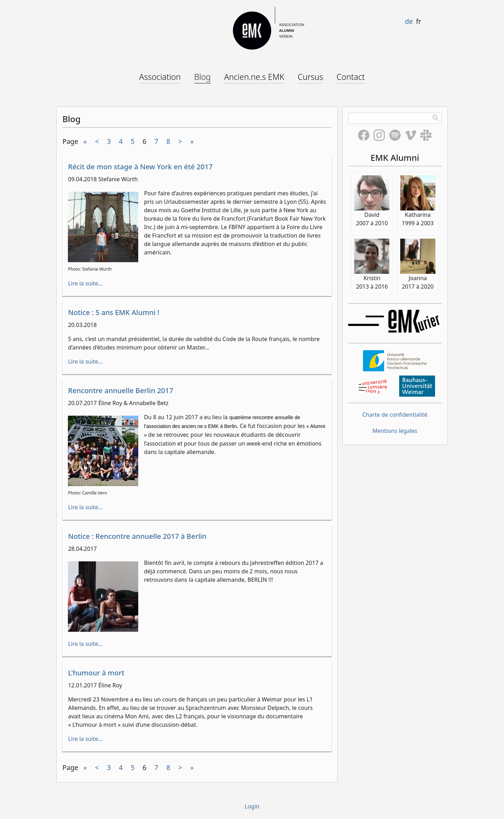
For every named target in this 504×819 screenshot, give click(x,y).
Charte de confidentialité (395, 415)
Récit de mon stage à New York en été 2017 (140, 167)
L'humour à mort (96, 673)
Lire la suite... (85, 283)
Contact (351, 77)
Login (252, 806)
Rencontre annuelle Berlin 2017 (120, 390)
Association (160, 77)
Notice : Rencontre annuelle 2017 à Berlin (137, 536)
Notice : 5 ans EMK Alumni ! (113, 312)
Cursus (310, 77)
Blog (202, 77)
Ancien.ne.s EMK (254, 77)
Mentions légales (395, 431)
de (409, 21)
